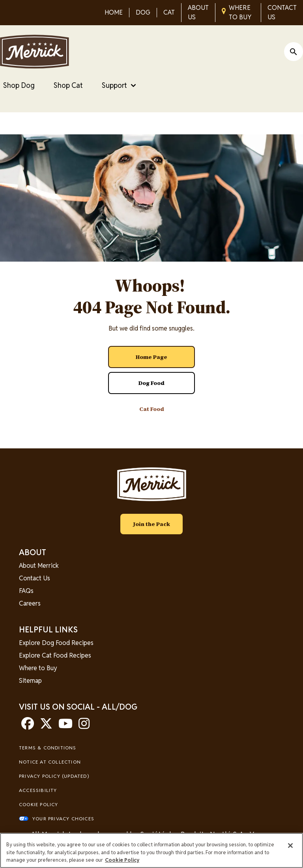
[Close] (290, 846)
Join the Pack (151, 524)
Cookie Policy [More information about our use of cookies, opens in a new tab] (122, 860)
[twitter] (46, 726)
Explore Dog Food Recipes (56, 643)
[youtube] (65, 726)
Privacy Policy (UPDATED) (54, 776)
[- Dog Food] (151, 383)
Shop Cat (68, 85)
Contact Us (35, 578)
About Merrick (39, 566)
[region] (151, 850)
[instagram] (84, 726)
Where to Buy (38, 668)
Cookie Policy (39, 804)
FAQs (26, 591)
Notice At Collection (50, 762)
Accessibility (38, 790)
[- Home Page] (151, 357)
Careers (30, 603)
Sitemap (30, 681)
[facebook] (28, 726)
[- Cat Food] (151, 409)
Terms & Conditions (48, 748)
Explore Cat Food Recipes (55, 655)
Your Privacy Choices (63, 819)
